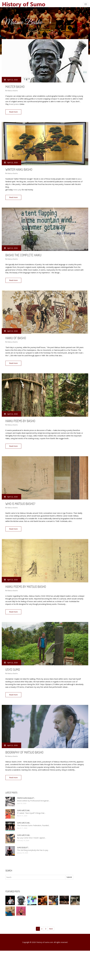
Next (51, 923)
